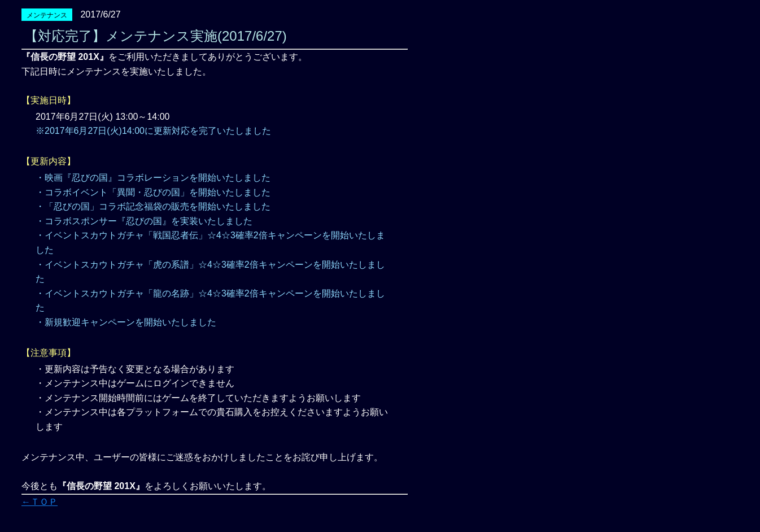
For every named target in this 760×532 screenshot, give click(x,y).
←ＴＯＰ (40, 502)
